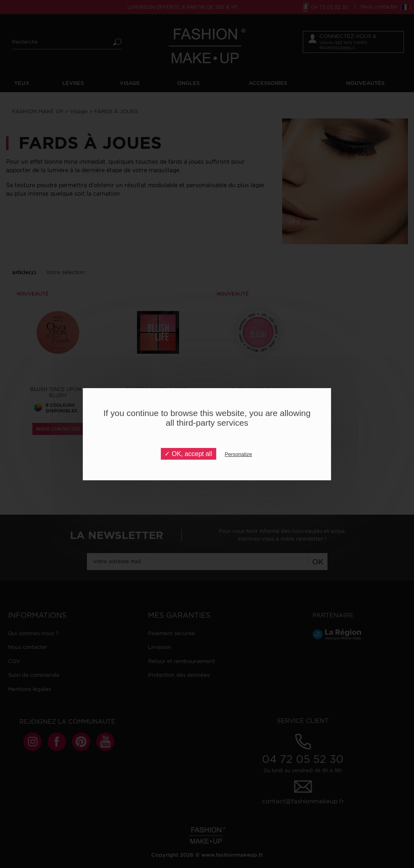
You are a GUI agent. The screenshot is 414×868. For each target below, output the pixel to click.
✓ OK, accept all (188, 454)
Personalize (239, 454)
